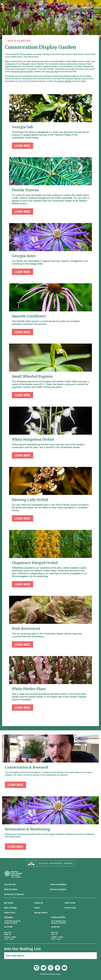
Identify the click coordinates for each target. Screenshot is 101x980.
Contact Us (39, 903)
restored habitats (64, 81)
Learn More (23, 146)
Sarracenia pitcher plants (22, 71)
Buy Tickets (9, 903)
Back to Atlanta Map (19, 41)
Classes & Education (58, 890)
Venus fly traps (52, 71)
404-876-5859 (8, 927)
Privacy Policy (70, 908)
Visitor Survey (70, 903)
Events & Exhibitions (58, 885)
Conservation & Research (14, 894)
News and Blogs (10, 908)
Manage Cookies (41, 913)
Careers (37, 908)
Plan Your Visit (10, 885)
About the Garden (11, 890)
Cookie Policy (10, 913)
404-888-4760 (55, 927)
